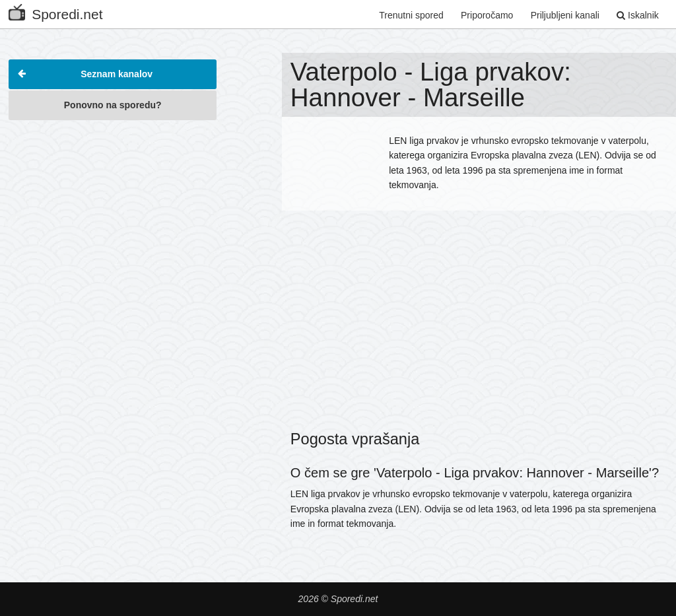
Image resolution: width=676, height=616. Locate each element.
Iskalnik (638, 15)
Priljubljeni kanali (565, 15)
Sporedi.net (55, 12)
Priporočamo (487, 15)
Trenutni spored (411, 15)
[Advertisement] (113, 211)
